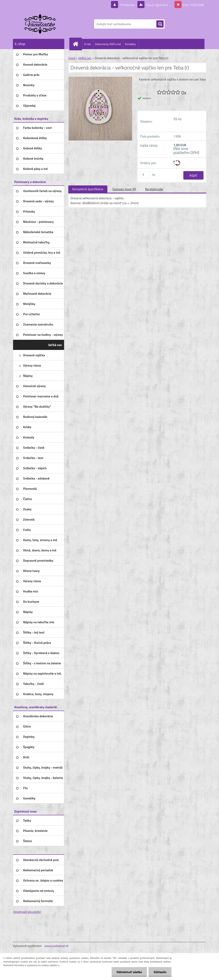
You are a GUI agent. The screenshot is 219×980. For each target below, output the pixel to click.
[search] (160, 24)
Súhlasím (160, 972)
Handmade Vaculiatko (27, 912)
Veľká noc (85, 58)
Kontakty (130, 44)
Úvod (72, 58)
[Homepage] (77, 44)
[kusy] (145, 175)
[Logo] (41, 24)
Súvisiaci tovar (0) (124, 189)
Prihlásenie (127, 5)
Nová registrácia (157, 5)
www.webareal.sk (56, 946)
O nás (88, 44)
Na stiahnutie (154, 189)
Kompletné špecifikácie (88, 189)
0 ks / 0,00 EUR (193, 5)
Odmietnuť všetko (129, 972)
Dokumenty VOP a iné (108, 44)
